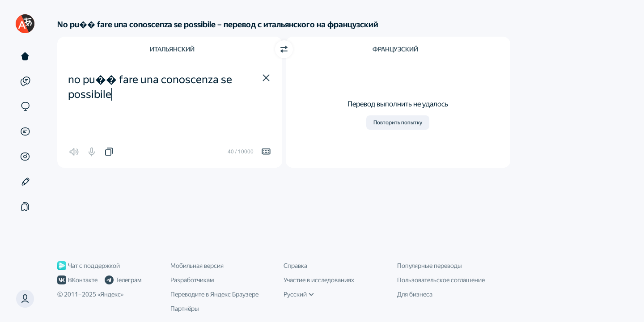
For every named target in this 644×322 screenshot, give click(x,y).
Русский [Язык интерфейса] (299, 294)
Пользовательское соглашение (441, 280)
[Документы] (25, 131)
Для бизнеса (415, 294)
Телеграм (123, 280)
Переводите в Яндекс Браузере (214, 294)
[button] (266, 78)
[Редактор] (25, 182)
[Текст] (25, 56)
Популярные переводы (430, 266)
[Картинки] (25, 157)
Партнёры (185, 309)
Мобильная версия (197, 266)
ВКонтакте (77, 280)
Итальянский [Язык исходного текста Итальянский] (172, 49)
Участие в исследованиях (319, 280)
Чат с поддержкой (89, 266)
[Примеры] (25, 81)
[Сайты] (25, 106)
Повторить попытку (398, 123)
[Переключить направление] (284, 49)
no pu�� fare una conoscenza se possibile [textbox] (151, 87)
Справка (295, 266)
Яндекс (110, 294)
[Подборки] (25, 207)
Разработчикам (192, 280)
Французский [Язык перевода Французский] (395, 49)
